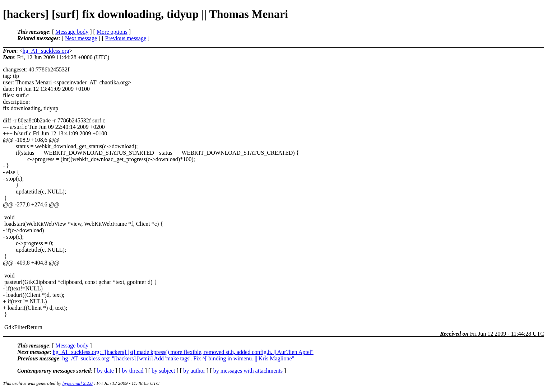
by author (194, 371)
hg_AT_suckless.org (46, 51)
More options (112, 32)
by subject (163, 371)
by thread (133, 371)
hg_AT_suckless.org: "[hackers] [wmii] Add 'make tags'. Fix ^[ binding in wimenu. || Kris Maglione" (178, 358)
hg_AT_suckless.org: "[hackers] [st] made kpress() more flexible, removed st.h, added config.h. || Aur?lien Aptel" (183, 352)
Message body (72, 32)
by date (105, 371)
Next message (81, 38)
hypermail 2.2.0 (78, 383)
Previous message (126, 38)
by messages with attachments (248, 371)
